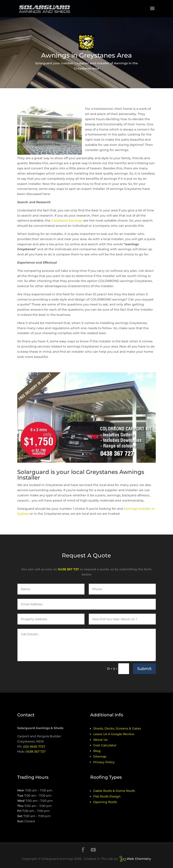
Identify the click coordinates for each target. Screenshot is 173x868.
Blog (97, 751)
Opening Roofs (105, 802)
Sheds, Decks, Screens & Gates (117, 728)
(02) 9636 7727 (34, 747)
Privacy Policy (104, 762)
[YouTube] (93, 850)
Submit (144, 669)
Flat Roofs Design (107, 796)
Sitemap (100, 756)
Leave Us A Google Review (114, 734)
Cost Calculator (105, 745)
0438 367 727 (68, 569)
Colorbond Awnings (67, 220)
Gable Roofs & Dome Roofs (114, 791)
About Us (100, 740)
